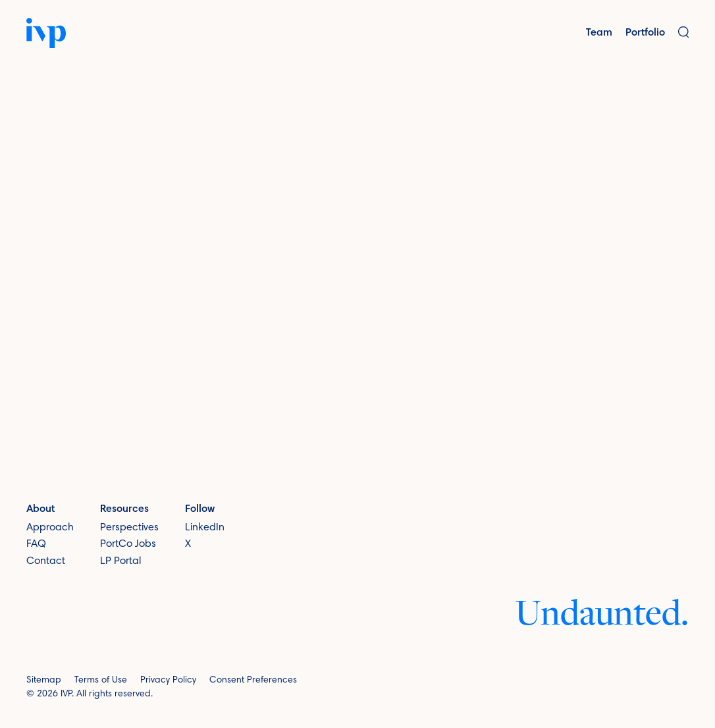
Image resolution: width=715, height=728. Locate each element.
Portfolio (645, 33)
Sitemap (44, 681)
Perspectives (129, 528)
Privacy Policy (168, 681)
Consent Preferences (253, 681)
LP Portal (120, 561)
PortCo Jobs (128, 544)
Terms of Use (101, 681)
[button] (684, 33)
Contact (46, 561)
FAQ (36, 544)
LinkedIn (205, 528)
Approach (50, 528)
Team (599, 33)
